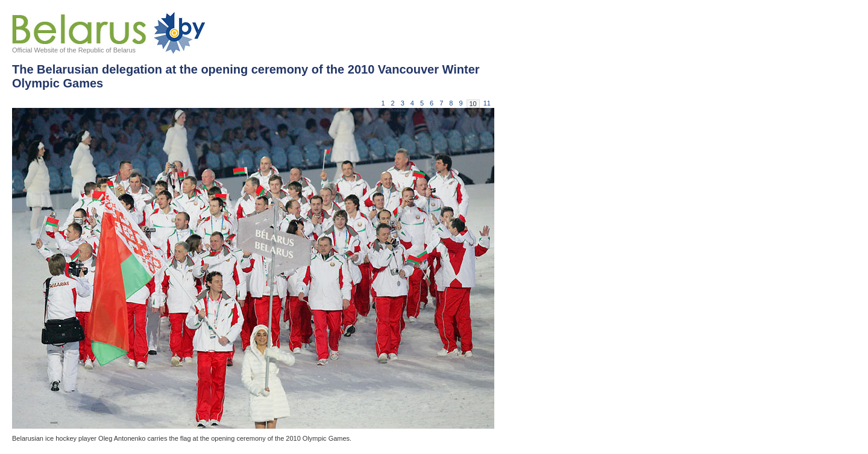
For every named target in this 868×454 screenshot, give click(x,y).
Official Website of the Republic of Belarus (74, 50)
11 (487, 103)
